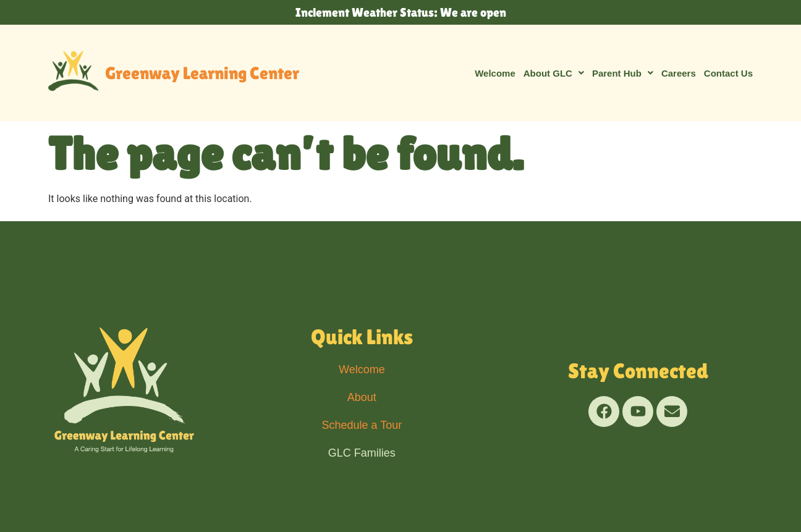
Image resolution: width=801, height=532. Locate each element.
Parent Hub (623, 73)
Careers (679, 73)
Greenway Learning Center (202, 73)
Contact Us (728, 73)
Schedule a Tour (362, 425)
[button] (554, 73)
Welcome (495, 73)
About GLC (554, 73)
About (362, 397)
